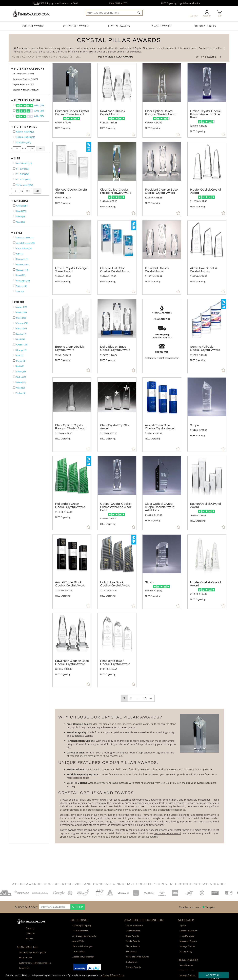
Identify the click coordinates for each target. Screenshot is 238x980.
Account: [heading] (186, 920)
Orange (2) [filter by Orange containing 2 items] (21, 350)
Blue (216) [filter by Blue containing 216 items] (21, 318)
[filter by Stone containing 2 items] (14, 216)
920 (101, 57)
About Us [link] (30, 928)
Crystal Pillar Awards (118, 57)
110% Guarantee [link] (80, 931)
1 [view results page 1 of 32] (124, 698)
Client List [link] (30, 933)
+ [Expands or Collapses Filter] (12, 69)
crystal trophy (102, 818)
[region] (49, 907)
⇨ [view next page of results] (151, 698)
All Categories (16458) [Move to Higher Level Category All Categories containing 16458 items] (23, 74)
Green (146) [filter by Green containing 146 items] (22, 345)
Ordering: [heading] (80, 920)
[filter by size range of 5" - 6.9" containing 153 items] (14, 168)
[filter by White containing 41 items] (14, 382)
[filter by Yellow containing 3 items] (14, 393)
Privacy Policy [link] (186, 951)
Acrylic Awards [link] (133, 941)
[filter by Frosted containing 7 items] (14, 334)
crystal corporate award (167, 833)
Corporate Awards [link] (135, 925)
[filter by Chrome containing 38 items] (14, 323)
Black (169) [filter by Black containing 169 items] (22, 312)
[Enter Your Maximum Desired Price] (31, 149)
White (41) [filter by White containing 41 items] (21, 382)
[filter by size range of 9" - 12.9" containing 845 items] (14, 179)
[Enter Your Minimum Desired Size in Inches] (16, 191)
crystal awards (97, 52)
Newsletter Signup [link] (188, 941)
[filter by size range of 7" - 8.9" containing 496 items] (14, 174)
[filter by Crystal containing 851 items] (14, 205)
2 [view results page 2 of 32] (131, 698)
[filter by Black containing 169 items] (14, 312)
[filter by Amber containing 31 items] (14, 307)
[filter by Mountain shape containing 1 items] (14, 259)
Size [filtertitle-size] (17, 158)
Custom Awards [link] (133, 967)
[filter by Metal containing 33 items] (14, 211)
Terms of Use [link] (79, 951)
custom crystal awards (82, 803)
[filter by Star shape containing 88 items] (14, 291)
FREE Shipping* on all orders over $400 (55, 3)
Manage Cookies (187, 975)
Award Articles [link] (186, 965)
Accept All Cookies (214, 976)
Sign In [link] (183, 925)
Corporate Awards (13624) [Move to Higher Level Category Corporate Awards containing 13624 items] (25, 79)
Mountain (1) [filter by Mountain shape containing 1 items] (22, 259)
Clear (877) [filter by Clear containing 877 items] (22, 329)
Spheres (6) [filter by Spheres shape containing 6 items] (22, 286)
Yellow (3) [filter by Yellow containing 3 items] (21, 393)
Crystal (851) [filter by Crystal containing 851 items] (22, 206)
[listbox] (213, 57)
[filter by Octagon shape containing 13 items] (14, 270)
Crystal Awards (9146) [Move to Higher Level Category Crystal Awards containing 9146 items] (23, 84)
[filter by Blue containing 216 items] (14, 317)
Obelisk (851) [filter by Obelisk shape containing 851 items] (22, 264)
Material (21, 201)
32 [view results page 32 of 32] (144, 698)
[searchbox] (114, 13)
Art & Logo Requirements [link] (84, 936)
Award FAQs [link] (78, 941)
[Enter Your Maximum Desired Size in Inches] (28, 191)
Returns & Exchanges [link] (82, 946)
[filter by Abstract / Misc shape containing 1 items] (14, 237)
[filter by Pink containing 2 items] (14, 355)
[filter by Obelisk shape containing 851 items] (14, 264)
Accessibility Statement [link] (83, 957)
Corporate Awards (76, 26)
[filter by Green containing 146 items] (14, 344)
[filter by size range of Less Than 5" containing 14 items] (14, 163)
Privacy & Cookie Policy (113, 975)
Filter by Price (26, 127)
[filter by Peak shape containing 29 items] (14, 275)
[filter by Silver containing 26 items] (14, 371)
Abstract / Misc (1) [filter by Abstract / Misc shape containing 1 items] (25, 238)
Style (18, 233)
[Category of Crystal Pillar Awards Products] (119, 48)
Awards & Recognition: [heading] (144, 920)
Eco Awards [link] (132, 951)
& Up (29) (30, 106)
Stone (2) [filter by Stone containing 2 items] (21, 217)
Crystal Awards (119, 26)
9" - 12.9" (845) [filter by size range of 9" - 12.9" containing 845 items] (23, 180)
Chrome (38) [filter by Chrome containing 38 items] (22, 323)
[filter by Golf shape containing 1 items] (14, 253)
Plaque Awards (162, 26)
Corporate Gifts (205, 26)
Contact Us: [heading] (28, 947)
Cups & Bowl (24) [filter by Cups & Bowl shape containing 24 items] (24, 248)
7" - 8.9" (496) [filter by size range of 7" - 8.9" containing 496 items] (23, 174)
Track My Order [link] (187, 936)
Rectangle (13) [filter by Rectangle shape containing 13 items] (23, 281)
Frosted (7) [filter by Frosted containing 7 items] (21, 334)
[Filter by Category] (28, 69)
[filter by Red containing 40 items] (14, 366)
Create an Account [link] (188, 931)
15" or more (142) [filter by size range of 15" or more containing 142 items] (25, 185)
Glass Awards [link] (132, 936)
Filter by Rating (27, 100)
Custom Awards (33, 26)
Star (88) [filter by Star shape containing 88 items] (20, 291)
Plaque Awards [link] (133, 946)
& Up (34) (30, 111)
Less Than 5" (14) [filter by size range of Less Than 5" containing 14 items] (24, 163)
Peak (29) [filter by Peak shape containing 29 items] (21, 275)
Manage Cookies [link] (187, 946)
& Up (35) (30, 116)
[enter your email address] (55, 907)
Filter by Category (29, 69)
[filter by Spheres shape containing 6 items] (14, 286)
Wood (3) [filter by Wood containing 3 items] (21, 222)
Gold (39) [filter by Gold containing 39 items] (21, 339)
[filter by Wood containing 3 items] (14, 222)
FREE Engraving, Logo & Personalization (181, 3)
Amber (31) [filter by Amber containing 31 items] (22, 307)
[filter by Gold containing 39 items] (14, 339)
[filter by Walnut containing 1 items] (14, 377)
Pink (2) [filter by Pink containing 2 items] (20, 355)
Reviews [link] (29, 939)
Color (19, 302)
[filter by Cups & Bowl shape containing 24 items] (14, 248)
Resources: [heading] (188, 960)
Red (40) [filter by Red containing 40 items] (20, 366)
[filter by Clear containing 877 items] (14, 328)
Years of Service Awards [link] (137, 957)
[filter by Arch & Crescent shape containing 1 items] (14, 243)
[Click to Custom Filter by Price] (40, 149)
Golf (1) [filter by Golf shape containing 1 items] (20, 254)
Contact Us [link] (24, 968)
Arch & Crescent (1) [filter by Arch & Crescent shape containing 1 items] (25, 243)
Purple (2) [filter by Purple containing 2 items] (21, 361)
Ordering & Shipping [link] (82, 925)
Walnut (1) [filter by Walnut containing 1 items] (21, 377)
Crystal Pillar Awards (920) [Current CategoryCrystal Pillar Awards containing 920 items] (26, 90)
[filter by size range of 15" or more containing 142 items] (14, 185)
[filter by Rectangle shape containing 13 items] (14, 280)
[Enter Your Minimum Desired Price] (17, 149)
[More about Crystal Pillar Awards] (139, 776)
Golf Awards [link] (132, 962)
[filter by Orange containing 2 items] (14, 350)
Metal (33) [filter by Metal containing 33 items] (21, 211)
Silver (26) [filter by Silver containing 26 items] (21, 372)
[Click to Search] (139, 13)
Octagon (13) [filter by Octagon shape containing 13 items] (22, 270)
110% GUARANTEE (118, 3)
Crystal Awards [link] (133, 931)
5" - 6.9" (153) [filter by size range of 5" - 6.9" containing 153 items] (23, 169)
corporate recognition (127, 830)
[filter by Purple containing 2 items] (14, 360)
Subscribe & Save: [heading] (26, 907)
